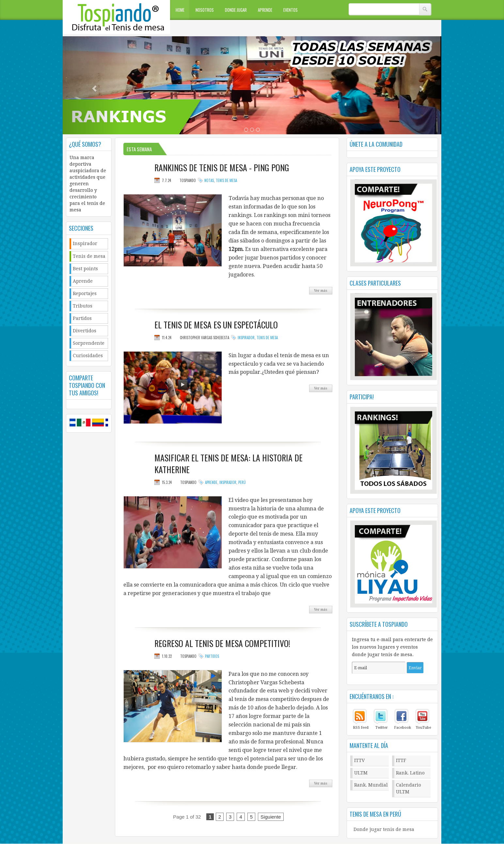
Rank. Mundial (371, 785)
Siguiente (271, 817)
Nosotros (205, 10)
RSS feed (361, 728)
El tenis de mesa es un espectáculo (216, 325)
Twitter (382, 728)
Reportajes (85, 293)
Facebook (402, 728)
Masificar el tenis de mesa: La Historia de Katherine (228, 464)
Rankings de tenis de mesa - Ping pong (222, 168)
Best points (85, 269)
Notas (209, 180)
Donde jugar (236, 10)
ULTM (361, 773)
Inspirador (85, 243)
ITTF (401, 760)
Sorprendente (89, 343)
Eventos (291, 10)
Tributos (83, 306)
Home (180, 10)
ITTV (360, 760)
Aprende (265, 10)
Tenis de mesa (89, 256)
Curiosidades (88, 356)
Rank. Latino (410, 773)
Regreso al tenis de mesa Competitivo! (222, 643)
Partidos (82, 318)
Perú (242, 482)
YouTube (424, 728)
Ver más (321, 291)
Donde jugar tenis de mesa (384, 829)
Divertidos (85, 331)
